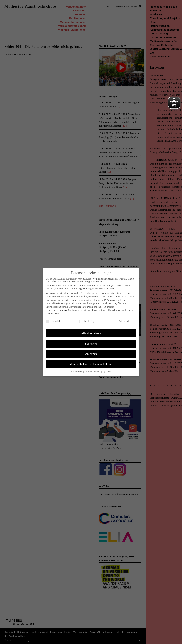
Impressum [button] (107, 372)
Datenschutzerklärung (57, 310)
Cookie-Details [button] (77, 372)
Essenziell (53, 321)
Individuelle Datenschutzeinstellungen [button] (91, 364)
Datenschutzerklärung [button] (93, 372)
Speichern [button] (91, 344)
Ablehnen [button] (91, 354)
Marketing (87, 321)
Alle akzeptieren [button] (91, 333)
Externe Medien (124, 321)
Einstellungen (115, 310)
